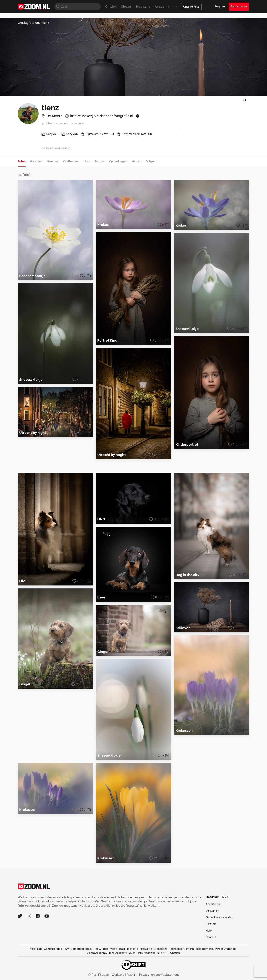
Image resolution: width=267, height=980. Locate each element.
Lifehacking (161, 959)
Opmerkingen (118, 161)
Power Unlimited (225, 959)
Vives (132, 963)
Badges (99, 161)
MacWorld (146, 959)
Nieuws (126, 7)
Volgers (137, 161)
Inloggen (219, 6)
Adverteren (213, 914)
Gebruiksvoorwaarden (219, 928)
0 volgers (62, 123)
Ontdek (111, 7)
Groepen (53, 161)
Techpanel (175, 959)
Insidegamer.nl (205, 959)
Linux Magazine (146, 963)
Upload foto (191, 7)
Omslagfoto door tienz (33, 23)
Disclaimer (212, 921)
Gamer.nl (189, 959)
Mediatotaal (117, 959)
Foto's (22, 161)
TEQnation (173, 963)
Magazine (143, 7)
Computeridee (53, 959)
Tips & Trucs (101, 959)
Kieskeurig (36, 959)
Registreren (239, 6)
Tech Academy (118, 963)
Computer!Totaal (81, 959)
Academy (162, 7)
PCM (66, 959)
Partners (211, 934)
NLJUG (161, 963)
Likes (86, 161)
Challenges (71, 161)
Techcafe (132, 959)
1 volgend (78, 123)
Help (209, 941)
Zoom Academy (97, 963)
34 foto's (47, 123)
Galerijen (36, 161)
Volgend (152, 161)
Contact (211, 948)
